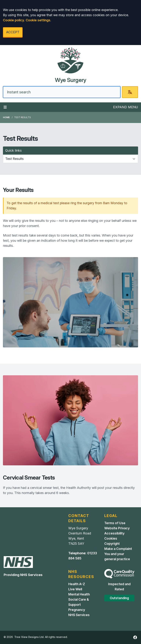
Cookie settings (38, 20)
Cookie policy (13, 20)
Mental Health (79, 594)
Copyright (112, 544)
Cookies (111, 538)
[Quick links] (70, 159)
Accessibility (114, 533)
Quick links (13, 150)
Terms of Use (115, 523)
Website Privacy (117, 528)
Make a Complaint (118, 549)
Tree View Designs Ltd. (29, 637)
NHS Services (79, 615)
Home (6, 117)
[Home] (70, 65)
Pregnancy (77, 610)
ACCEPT (13, 32)
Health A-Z (77, 584)
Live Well (75, 589)
